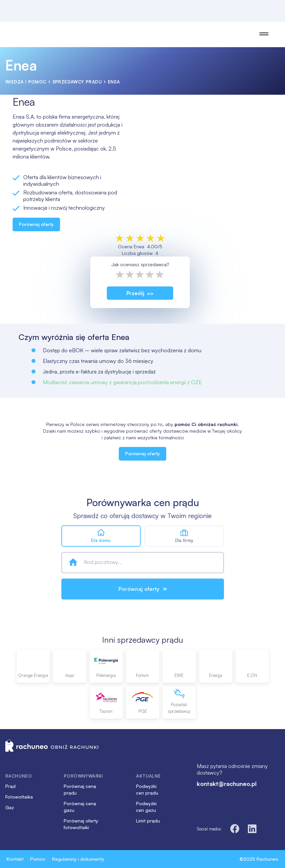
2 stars (130, 274)
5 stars (160, 274)
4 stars (150, 274)
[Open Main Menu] (264, 34)
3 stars (140, 274)
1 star (120, 274)
